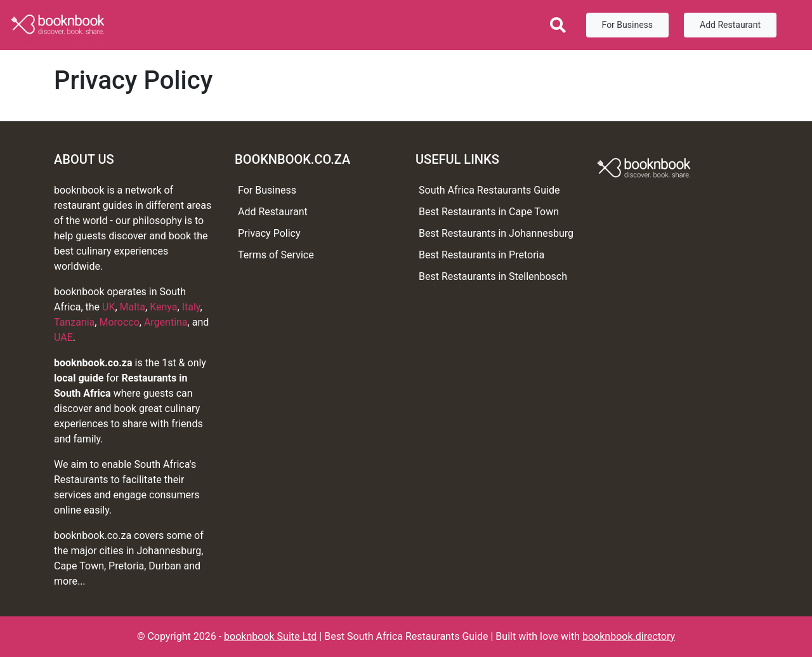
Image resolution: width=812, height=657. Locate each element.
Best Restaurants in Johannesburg (496, 233)
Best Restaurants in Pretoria (481, 255)
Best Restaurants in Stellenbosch (493, 276)
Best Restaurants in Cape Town (489, 212)
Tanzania (74, 322)
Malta (133, 307)
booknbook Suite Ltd (270, 636)
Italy (191, 307)
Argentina (166, 322)
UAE (63, 337)
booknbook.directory (629, 636)
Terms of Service (276, 255)
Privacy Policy (269, 233)
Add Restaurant (730, 25)
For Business (627, 25)
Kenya (163, 307)
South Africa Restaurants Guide (489, 190)
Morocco (119, 322)
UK (108, 307)
